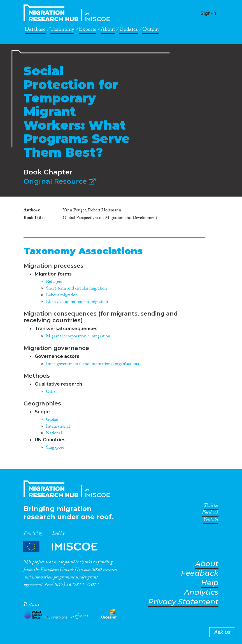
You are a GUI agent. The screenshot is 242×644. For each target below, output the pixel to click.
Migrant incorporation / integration (78, 337)
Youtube (211, 520)
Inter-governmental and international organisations (92, 364)
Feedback (200, 573)
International (58, 427)
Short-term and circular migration (76, 289)
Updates (129, 30)
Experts (87, 30)
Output (151, 30)
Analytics (201, 592)
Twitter (211, 507)
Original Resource (60, 181)
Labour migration (62, 296)
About (108, 30)
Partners (65, 547)
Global (52, 420)
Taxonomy (62, 30)
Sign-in (208, 13)
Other (51, 392)
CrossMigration (68, 13)
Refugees (54, 282)
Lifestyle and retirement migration (77, 302)
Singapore (55, 448)
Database (35, 30)
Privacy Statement (183, 602)
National (54, 434)
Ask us (222, 632)
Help (210, 583)
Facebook (210, 513)
